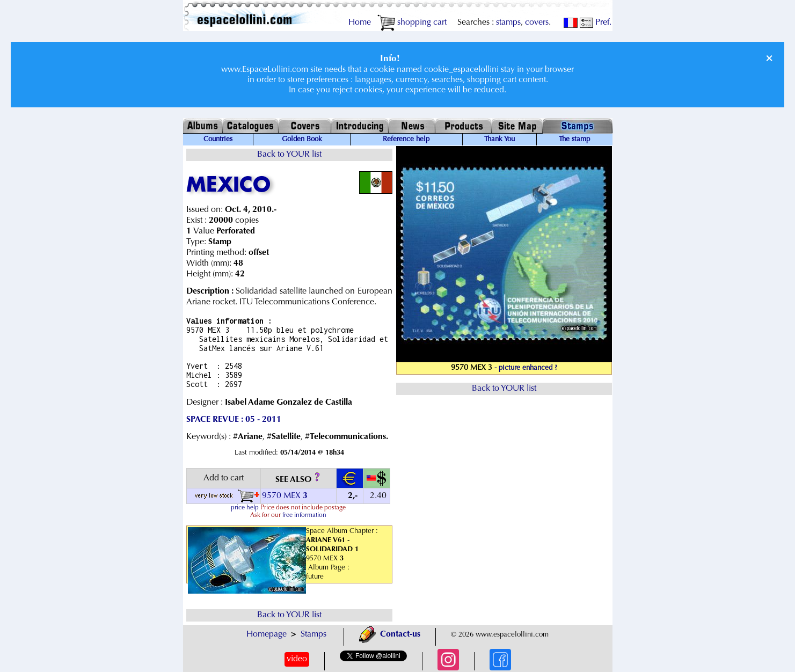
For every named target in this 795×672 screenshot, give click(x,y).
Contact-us (390, 634)
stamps (508, 23)
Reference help (406, 140)
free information (304, 515)
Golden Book (302, 140)
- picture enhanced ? (526, 368)
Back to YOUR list (289, 155)
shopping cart (412, 23)
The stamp (574, 140)
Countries (218, 140)
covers (537, 23)
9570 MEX (286, 496)
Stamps (313, 634)
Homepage (267, 634)
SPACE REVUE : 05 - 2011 (234, 420)
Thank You (499, 140)
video (297, 659)
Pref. (596, 23)
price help (245, 508)
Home (360, 23)
